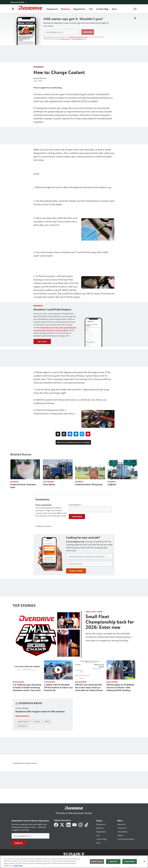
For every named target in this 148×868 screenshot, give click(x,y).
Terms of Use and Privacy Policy (79, 37)
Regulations (18, 682)
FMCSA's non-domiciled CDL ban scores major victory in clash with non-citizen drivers (89, 688)
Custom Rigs (48, 482)
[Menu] (13, 9)
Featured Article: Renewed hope (23, 486)
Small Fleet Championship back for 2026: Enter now (110, 622)
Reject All (113, 861)
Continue (77, 517)
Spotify (47, 721)
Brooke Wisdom (40, 78)
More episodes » (23, 716)
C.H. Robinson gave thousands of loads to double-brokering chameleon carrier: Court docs (27, 688)
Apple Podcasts (23, 721)
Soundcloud (22, 726)
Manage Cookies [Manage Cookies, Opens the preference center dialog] (97, 861)
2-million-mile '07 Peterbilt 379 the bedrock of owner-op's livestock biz (58, 688)
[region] (74, 862)
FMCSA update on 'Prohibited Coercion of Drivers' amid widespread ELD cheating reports (120, 688)
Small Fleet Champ (94, 612)
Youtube (37, 721)
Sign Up (18, 843)
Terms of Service (78, 39)
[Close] (144, 861)
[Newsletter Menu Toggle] (135, 9)
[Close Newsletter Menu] (135, 18)
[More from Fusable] (74, 2)
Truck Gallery (49, 485)
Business (39, 67)
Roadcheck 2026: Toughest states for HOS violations (40, 712)
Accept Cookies (129, 861)
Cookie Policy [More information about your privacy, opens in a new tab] (18, 866)
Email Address (75, 505)
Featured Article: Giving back (89, 485)
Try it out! (42, 342)
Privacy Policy (65, 39)
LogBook (112, 485)
